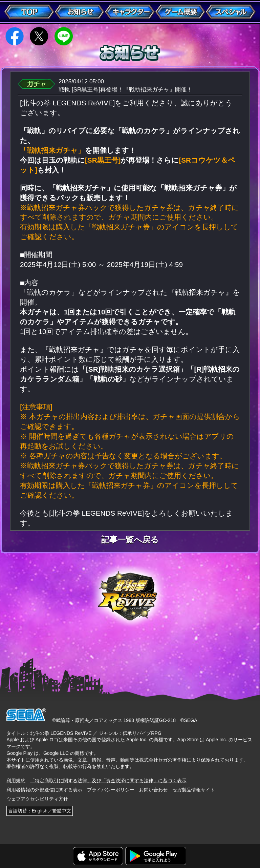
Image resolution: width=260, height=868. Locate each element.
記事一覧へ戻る (130, 540)
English (40, 811)
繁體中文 (62, 811)
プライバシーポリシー (111, 790)
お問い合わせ (153, 790)
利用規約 (16, 781)
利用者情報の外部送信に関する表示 (44, 790)
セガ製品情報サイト (194, 790)
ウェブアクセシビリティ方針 (37, 799)
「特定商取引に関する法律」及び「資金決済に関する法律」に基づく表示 (108, 781)
